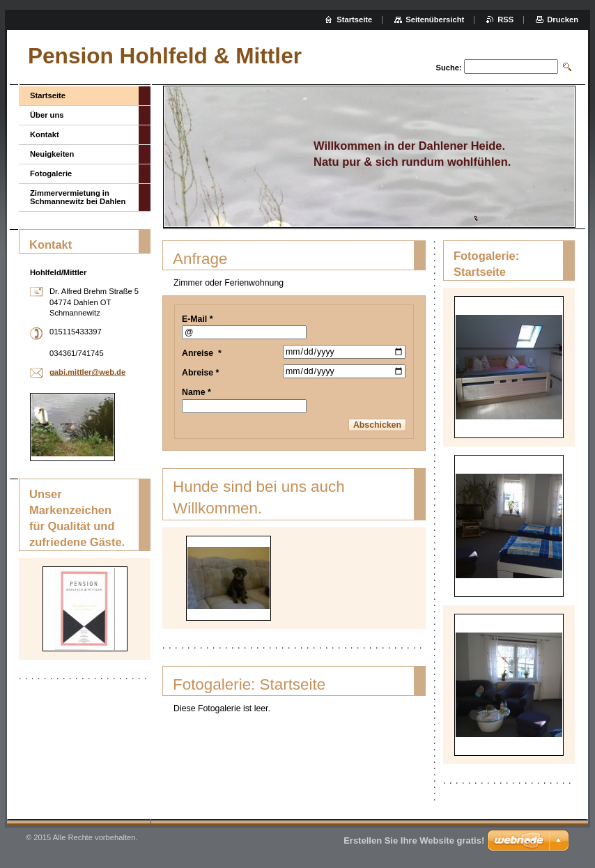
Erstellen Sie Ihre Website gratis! (414, 840)
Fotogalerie (51, 173)
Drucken (563, 20)
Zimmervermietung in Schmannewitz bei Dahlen (78, 197)
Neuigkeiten (52, 154)
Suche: (448, 68)
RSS (505, 20)
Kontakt (45, 134)
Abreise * (200, 373)
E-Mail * (197, 319)
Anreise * (202, 353)
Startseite (48, 95)
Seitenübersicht (435, 20)
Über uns (47, 115)
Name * (196, 392)
